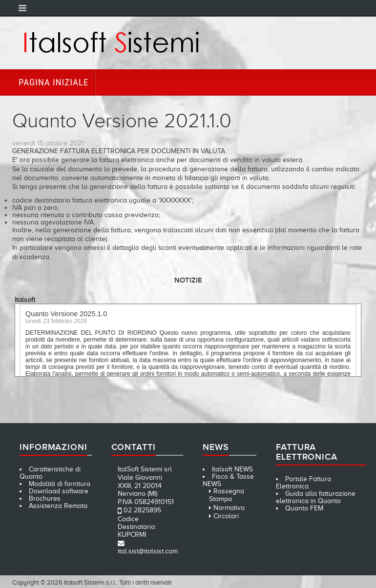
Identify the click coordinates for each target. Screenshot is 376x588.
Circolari (226, 516)
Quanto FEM (304, 508)
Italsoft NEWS (232, 469)
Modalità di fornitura (60, 484)
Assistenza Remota (58, 506)
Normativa (229, 508)
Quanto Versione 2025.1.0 (66, 316)
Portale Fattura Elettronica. (303, 483)
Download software (59, 491)
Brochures (45, 498)
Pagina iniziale (53, 82)
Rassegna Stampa (227, 495)
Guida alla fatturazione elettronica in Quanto (316, 497)
